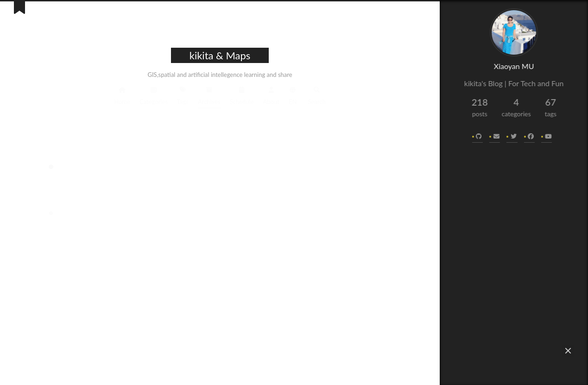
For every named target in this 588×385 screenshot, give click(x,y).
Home (122, 95)
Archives (209, 95)
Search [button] (316, 95)
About (271, 95)
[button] (568, 351)
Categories (154, 95)
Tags (183, 95)
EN (293, 95)
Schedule (242, 95)
